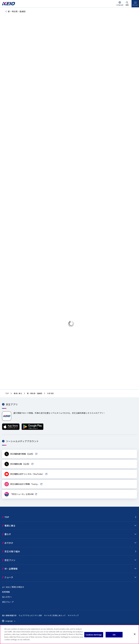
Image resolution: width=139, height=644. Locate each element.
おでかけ (9, 545)
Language (120, 5)
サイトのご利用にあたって (55, 618)
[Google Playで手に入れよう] (33, 431)
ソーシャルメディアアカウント (22, 443)
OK (114, 635)
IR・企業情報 (11, 571)
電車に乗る (10, 528)
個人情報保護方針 (9, 618)
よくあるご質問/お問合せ (13, 589)
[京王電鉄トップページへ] (9, 5)
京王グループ (8, 604)
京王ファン (10, 562)
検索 (127, 5)
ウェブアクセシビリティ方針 (30, 618)
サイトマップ (73, 618)
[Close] (135, 634)
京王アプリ (12, 406)
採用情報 (6, 594)
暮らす (8, 536)
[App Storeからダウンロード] (11, 431)
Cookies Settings (94, 635)
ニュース (9, 579)
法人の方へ (7, 599)
